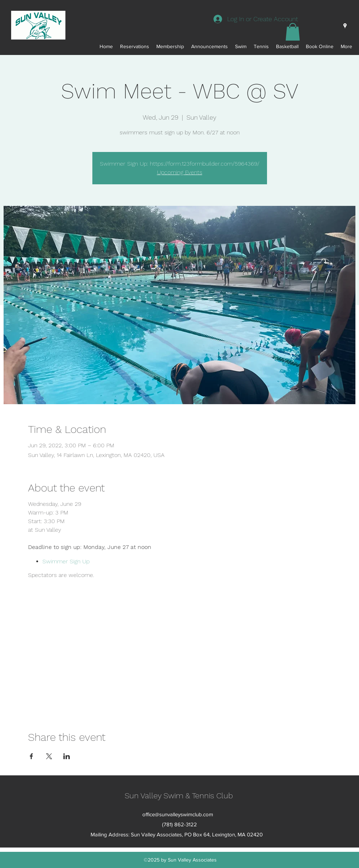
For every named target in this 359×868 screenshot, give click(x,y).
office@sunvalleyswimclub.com (178, 814)
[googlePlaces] (345, 26)
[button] (293, 32)
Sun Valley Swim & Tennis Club (179, 796)
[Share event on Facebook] (31, 756)
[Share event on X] (49, 756)
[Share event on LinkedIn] (67, 756)
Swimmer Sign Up (66, 561)
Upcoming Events (180, 172)
